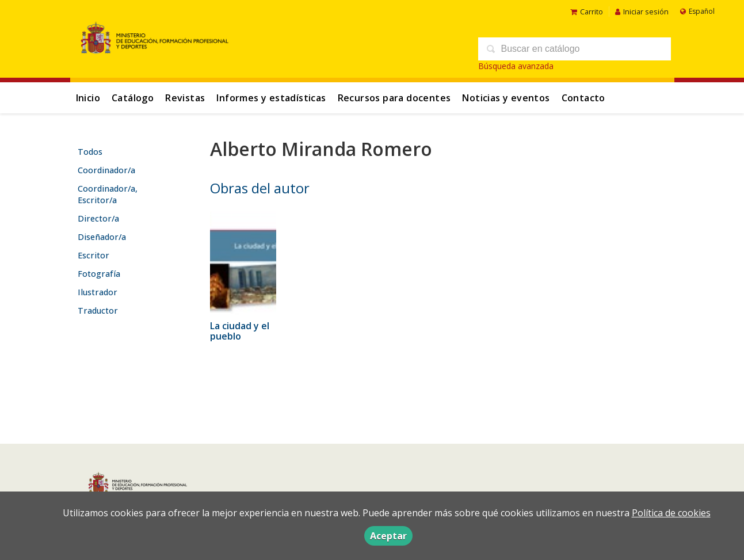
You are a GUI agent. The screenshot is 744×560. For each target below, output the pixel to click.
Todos (90, 152)
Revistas (185, 98)
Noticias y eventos (506, 98)
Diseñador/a (102, 237)
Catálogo (133, 98)
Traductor (98, 311)
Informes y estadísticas (271, 98)
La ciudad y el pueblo (240, 331)
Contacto (583, 98)
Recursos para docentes (394, 98)
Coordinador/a (106, 170)
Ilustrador (98, 292)
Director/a (98, 218)
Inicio (88, 98)
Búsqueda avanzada (516, 66)
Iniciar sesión (642, 12)
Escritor (94, 255)
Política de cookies (671, 513)
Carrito (587, 12)
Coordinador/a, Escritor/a (108, 194)
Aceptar (388, 536)
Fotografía (99, 274)
